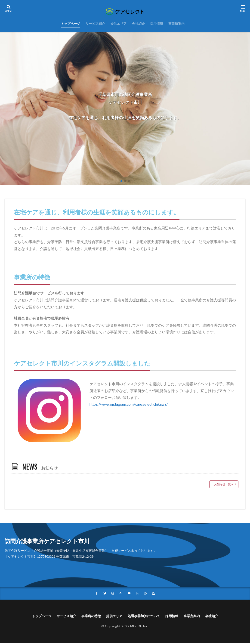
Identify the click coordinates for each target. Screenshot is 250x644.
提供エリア (118, 23)
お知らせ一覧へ (224, 484)
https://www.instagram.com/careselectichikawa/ (129, 404)
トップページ (71, 23)
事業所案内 (176, 23)
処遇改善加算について (146, 617)
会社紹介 (138, 23)
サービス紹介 (95, 23)
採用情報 (157, 23)
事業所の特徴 (87, 617)
